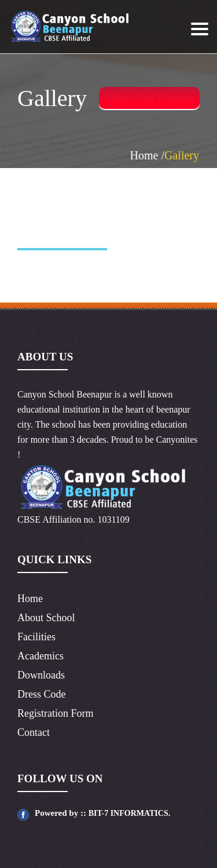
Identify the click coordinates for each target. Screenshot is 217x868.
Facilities (36, 637)
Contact (34, 732)
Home (30, 599)
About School (46, 618)
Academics (41, 656)
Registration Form (56, 713)
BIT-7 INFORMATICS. (130, 814)
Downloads (41, 675)
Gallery (182, 155)
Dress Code (42, 694)
